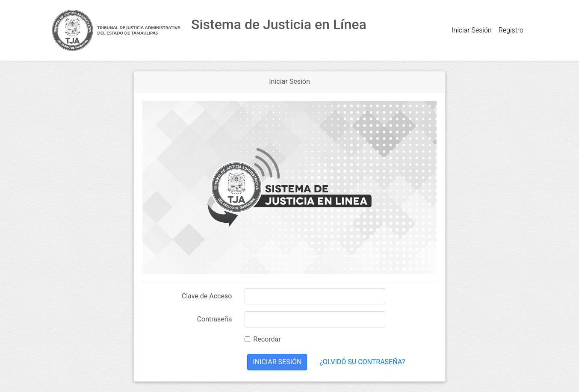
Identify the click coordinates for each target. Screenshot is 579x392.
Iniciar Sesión (472, 30)
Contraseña (215, 319)
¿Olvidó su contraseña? (362, 362)
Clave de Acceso (207, 296)
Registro (511, 30)
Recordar (267, 339)
